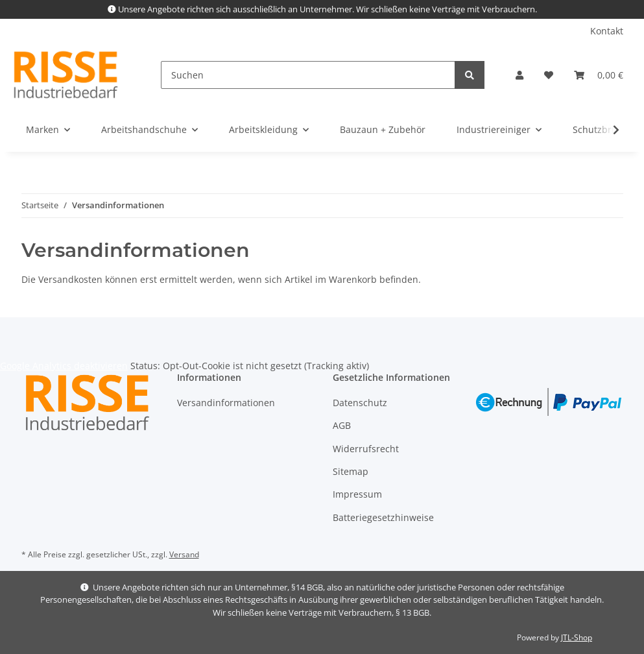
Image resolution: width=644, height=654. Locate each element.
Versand (184, 554)
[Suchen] (308, 75)
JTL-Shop (577, 637)
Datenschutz (360, 403)
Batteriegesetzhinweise (383, 517)
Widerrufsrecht (366, 449)
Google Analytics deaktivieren (64, 366)
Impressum (357, 494)
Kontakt (607, 31)
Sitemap (351, 471)
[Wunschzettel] (549, 75)
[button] (519, 75)
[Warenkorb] (599, 75)
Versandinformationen (226, 403)
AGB (342, 425)
